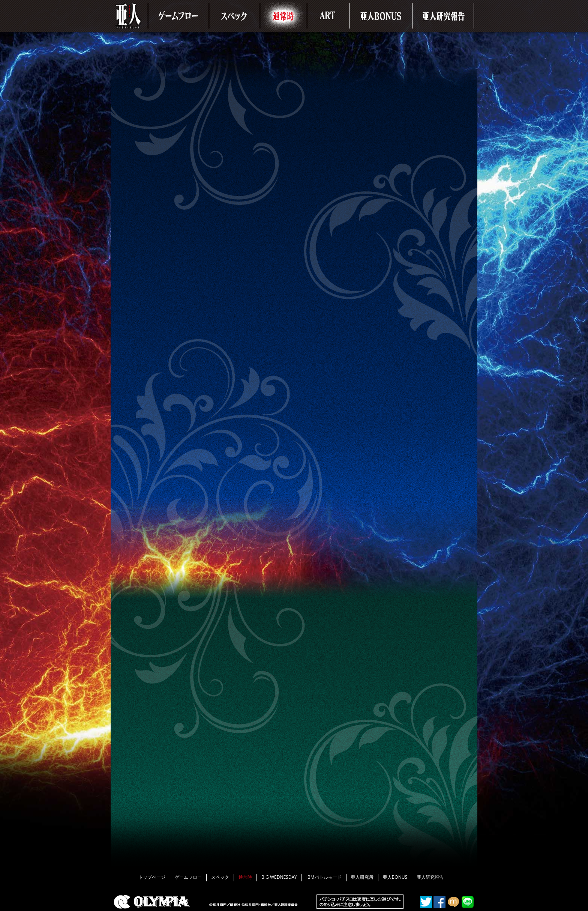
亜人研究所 (362, 877)
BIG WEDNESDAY (279, 877)
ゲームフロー (188, 877)
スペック (220, 877)
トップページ (152, 877)
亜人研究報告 (430, 877)
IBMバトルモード (324, 877)
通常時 (245, 877)
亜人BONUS (395, 877)
